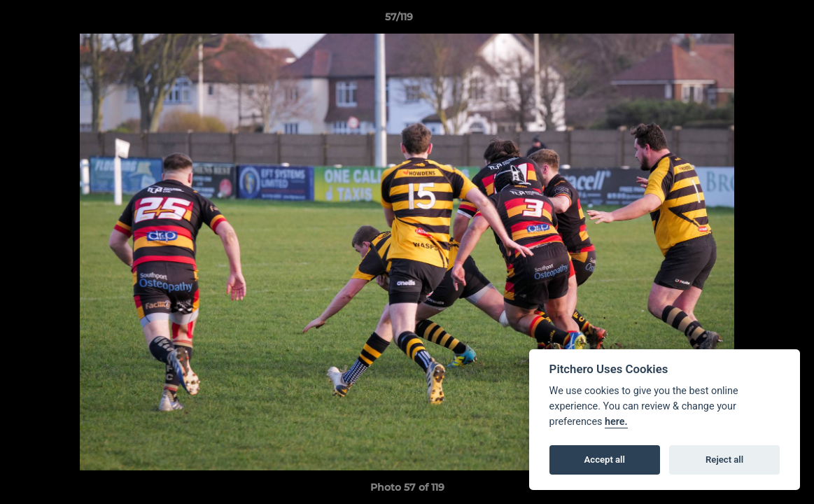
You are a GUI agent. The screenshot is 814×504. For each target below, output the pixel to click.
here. (616, 422)
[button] (755, 20)
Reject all (724, 460)
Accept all (605, 460)
